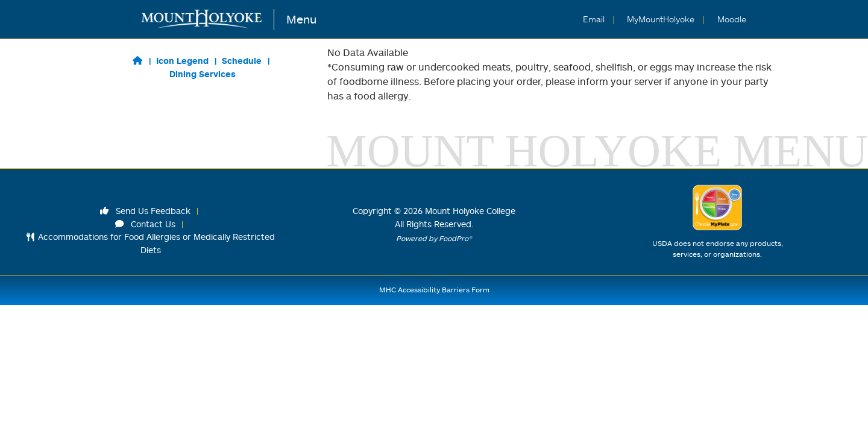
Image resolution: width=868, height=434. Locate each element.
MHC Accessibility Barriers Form (434, 290)
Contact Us (145, 224)
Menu (301, 19)
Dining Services (203, 74)
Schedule (242, 61)
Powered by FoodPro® (434, 238)
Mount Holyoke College (470, 211)
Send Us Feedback (145, 211)
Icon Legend (182, 61)
